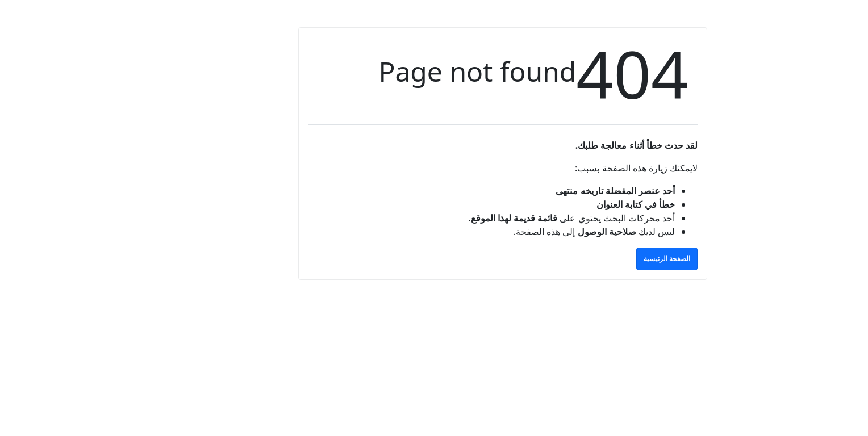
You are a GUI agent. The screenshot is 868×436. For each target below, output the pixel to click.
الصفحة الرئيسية (598, 259)
